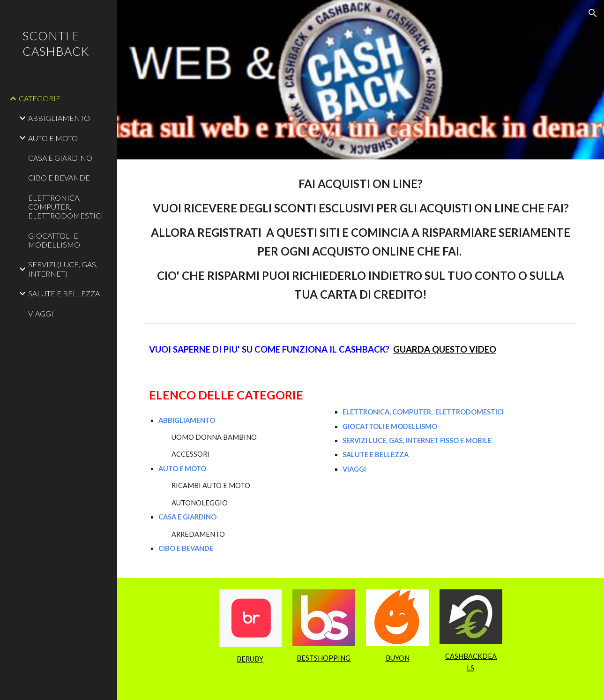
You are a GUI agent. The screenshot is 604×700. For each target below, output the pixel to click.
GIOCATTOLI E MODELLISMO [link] (54, 240)
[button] (593, 13)
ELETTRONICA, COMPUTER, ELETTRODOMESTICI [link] (66, 207)
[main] (361, 239)
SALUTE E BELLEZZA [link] (64, 293)
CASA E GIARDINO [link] (60, 158)
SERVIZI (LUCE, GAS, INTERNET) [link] (63, 269)
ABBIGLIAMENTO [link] (59, 118)
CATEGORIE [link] (40, 98)
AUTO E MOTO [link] (53, 138)
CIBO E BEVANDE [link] (59, 177)
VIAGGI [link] (41, 313)
